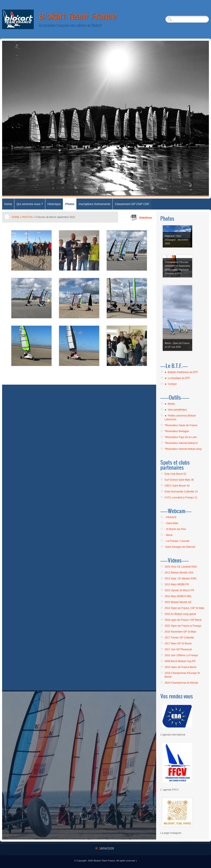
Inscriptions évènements (94, 204)
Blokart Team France (78, 16)
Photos (70, 204)
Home (8, 204)
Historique (54, 204)
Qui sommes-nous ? (30, 204)
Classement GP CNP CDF (132, 204)
